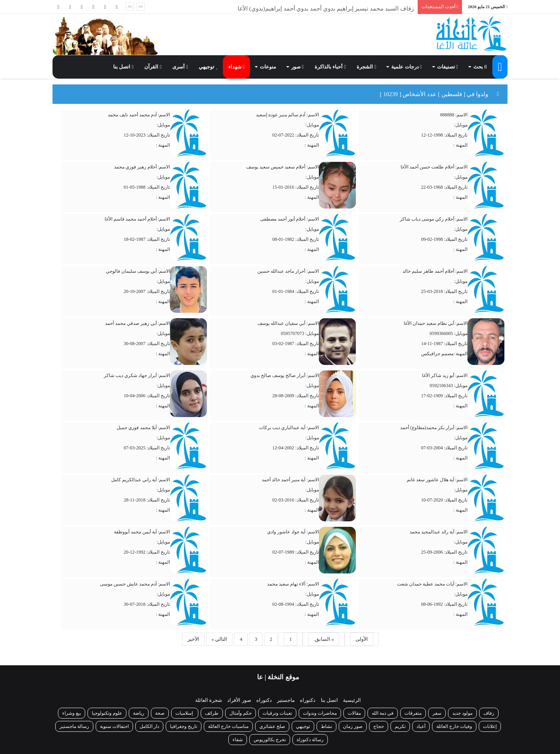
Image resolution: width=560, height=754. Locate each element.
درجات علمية (406, 67)
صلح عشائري (272, 726)
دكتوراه (308, 700)
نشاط (326, 726)
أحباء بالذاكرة (330, 67)
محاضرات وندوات (320, 713)
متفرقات (413, 713)
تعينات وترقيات (277, 713)
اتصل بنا (123, 67)
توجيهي (208, 67)
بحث (480, 67)
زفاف (489, 713)
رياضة (139, 713)
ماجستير (286, 700)
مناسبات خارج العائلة (228, 726)
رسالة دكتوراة (310, 740)
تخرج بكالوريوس (270, 740)
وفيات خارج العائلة (454, 726)
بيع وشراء (72, 713)
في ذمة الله (383, 713)
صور (297, 67)
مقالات (354, 713)
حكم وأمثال (241, 713)
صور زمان (353, 726)
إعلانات (490, 726)
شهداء (236, 67)
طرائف (212, 713)
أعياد (421, 726)
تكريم (400, 726)
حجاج (379, 726)
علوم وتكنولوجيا (107, 713)
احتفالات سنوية (114, 726)
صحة (160, 713)
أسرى (180, 67)
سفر (437, 713)
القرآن (153, 67)
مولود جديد (462, 713)
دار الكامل (149, 726)
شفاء (238, 740)
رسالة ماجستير (74, 726)
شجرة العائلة (209, 700)
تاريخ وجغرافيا (184, 726)
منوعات (268, 67)
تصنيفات (448, 67)
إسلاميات (185, 713)
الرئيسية (352, 700)
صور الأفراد (239, 700)
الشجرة (366, 67)
